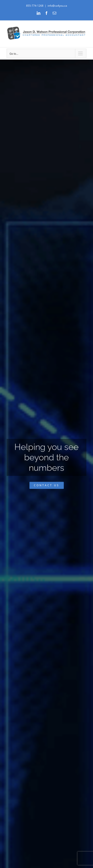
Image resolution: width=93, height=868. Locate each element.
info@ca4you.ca (57, 6)
